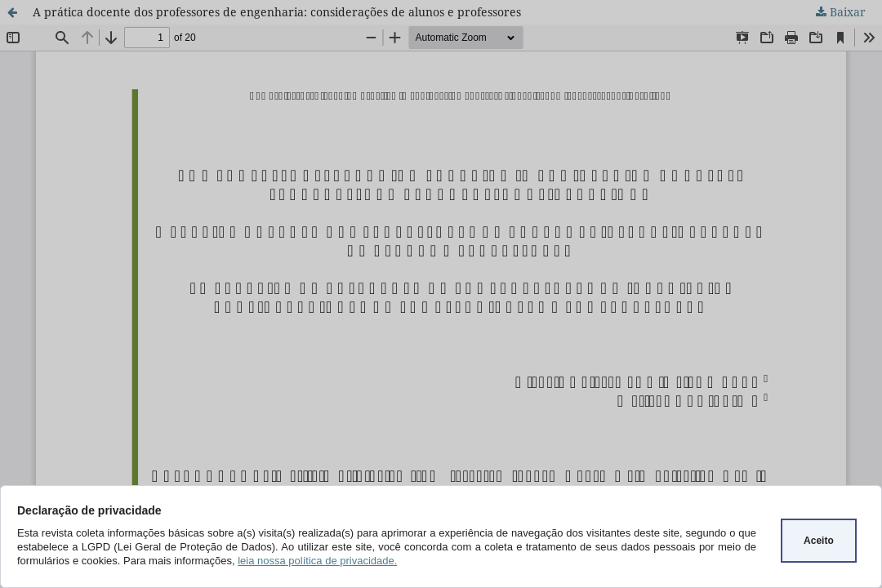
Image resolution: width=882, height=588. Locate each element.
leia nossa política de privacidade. (317, 561)
